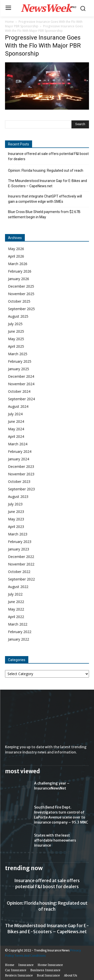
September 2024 (21, 399)
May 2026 (16, 249)
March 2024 (18, 444)
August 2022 (18, 587)
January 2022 (19, 639)
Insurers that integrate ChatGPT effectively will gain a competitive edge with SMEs (45, 199)
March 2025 (18, 354)
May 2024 (16, 429)
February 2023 (20, 542)
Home (9, 22)
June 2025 (16, 331)
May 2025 (16, 339)
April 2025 (16, 346)
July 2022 (15, 594)
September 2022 (21, 579)
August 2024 (18, 406)
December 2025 (21, 286)
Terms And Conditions (30, 956)
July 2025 (15, 324)
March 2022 (18, 624)
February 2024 (20, 451)
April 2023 (16, 527)
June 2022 (16, 602)
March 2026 (18, 264)
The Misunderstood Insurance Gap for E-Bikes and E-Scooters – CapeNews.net (48, 183)
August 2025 (18, 316)
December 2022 (21, 557)
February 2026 (20, 271)
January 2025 (19, 369)
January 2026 (19, 279)
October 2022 (19, 572)
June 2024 (16, 421)
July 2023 (15, 504)
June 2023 (16, 512)
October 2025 (19, 301)
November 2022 (21, 564)
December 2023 (21, 466)
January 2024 (19, 459)
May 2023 (16, 519)
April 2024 (16, 436)
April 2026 (16, 256)
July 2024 (15, 414)
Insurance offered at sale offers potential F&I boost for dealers (48, 156)
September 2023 (21, 489)
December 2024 (21, 376)
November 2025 (21, 294)
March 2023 (18, 534)
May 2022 (16, 609)
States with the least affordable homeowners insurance (55, 840)
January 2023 (19, 549)
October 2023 (19, 481)
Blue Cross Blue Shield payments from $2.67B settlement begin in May (44, 214)
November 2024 (21, 384)
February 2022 (20, 632)
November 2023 (21, 474)
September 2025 (21, 309)
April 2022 (16, 617)
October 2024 (19, 391)
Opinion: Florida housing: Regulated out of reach (46, 170)
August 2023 (18, 497)
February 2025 (20, 361)
